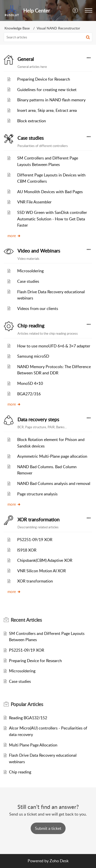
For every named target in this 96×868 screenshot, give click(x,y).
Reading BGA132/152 (28, 718)
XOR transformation (39, 520)
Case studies (31, 138)
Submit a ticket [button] (48, 828)
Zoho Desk (59, 861)
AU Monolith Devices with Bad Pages (50, 192)
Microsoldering (30, 271)
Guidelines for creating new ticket (47, 90)
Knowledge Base (17, 28)
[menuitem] (75, 10)
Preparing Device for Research (44, 79)
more (14, 236)
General (26, 59)
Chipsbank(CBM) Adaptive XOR (45, 560)
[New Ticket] (48, 828)
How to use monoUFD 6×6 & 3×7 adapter (54, 346)
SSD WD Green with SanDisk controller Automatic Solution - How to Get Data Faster (52, 219)
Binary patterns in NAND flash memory (51, 100)
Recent (26, 620)
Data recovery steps (38, 420)
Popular (27, 704)
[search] (48, 37)
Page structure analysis (37, 494)
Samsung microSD (33, 356)
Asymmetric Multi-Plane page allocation (52, 456)
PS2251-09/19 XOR (35, 540)
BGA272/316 (29, 394)
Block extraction (32, 121)
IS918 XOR (27, 550)
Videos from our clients (38, 308)
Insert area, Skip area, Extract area (47, 110)
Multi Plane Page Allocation (33, 745)
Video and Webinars (39, 251)
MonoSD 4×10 (30, 383)
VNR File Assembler (34, 202)
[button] (89, 10)
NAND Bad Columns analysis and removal (54, 483)
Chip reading (31, 326)
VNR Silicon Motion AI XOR (42, 571)
